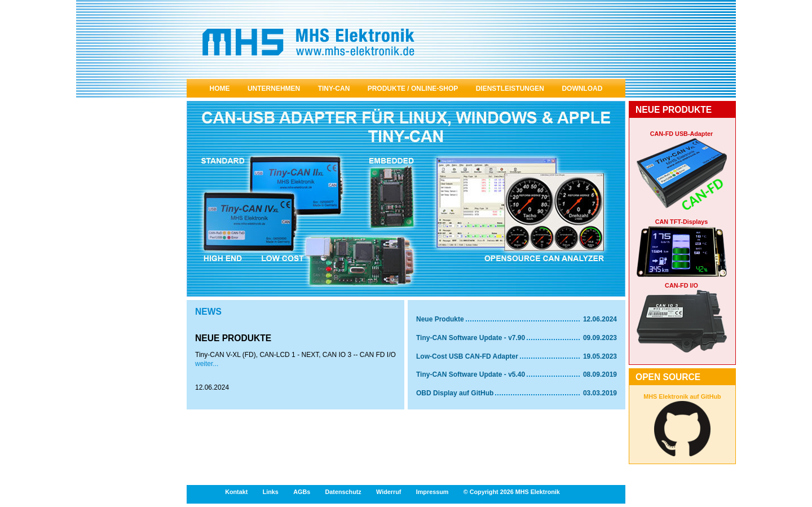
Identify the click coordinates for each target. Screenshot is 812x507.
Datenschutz (343, 492)
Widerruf (389, 492)
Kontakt (236, 492)
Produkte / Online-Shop (413, 89)
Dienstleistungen (510, 89)
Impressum (433, 492)
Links (271, 492)
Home (220, 89)
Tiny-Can (334, 89)
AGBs (302, 492)
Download (582, 89)
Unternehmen (274, 89)
